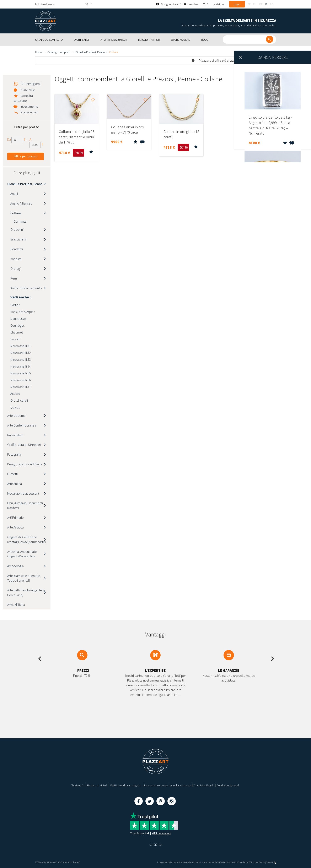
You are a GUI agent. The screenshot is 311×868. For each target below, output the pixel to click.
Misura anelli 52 (21, 353)
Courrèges (17, 325)
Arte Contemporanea (22, 425)
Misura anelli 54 (21, 366)
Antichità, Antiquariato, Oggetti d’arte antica (22, 554)
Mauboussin (18, 319)
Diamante (20, 221)
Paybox (262, 862)
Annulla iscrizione (181, 785)
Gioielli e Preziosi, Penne (90, 52)
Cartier (15, 305)
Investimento (29, 106)
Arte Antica (15, 484)
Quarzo (15, 407)
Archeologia (15, 566)
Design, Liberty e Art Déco (25, 464)
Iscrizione (219, 4)
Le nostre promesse (156, 785)
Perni (14, 278)
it (266, 4)
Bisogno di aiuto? (97, 785)
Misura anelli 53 (21, 359)
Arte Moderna (16, 416)
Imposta (16, 259)
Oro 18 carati (19, 400)
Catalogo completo (59, 52)
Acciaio (15, 394)
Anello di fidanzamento (26, 288)
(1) (151, 845)
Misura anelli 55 (21, 373)
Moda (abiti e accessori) (23, 493)
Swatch (15, 339)
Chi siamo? (77, 785)
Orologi (15, 268)
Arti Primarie (15, 517)
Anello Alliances (21, 203)
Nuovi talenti (16, 435)
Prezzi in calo (30, 112)
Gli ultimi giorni (30, 84)
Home (39, 52)
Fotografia (14, 454)
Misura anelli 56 (21, 380)
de (261, 4)
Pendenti (17, 249)
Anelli (14, 194)
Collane (16, 213)
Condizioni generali (228, 785)
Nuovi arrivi (28, 90)
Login (237, 4)
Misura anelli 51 (21, 346)
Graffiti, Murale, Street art (24, 445)
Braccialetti (18, 239)
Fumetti (12, 474)
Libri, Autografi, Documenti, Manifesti (25, 505)
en (255, 4)
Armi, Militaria (16, 604)
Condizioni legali (204, 785)
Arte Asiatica (15, 527)
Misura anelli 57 (21, 387)
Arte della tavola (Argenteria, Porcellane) (27, 593)
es (272, 4)
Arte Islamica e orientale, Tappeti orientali (24, 578)
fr (249, 4)
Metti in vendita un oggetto (126, 785)
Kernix (272, 862)
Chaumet (17, 332)
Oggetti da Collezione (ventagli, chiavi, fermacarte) (26, 539)
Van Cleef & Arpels (23, 312)
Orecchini (17, 229)
